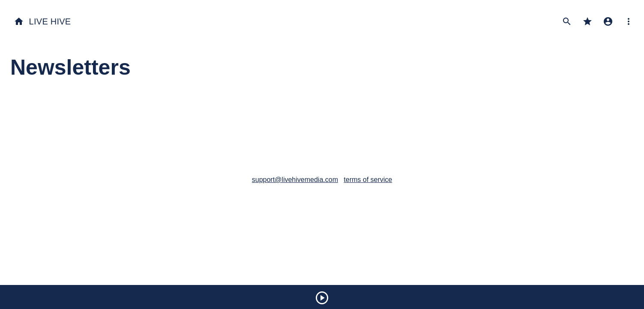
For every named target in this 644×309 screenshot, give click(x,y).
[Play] (322, 299)
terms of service (368, 180)
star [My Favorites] (587, 21)
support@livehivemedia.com (295, 180)
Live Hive (42, 21)
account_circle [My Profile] (608, 21)
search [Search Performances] (567, 21)
